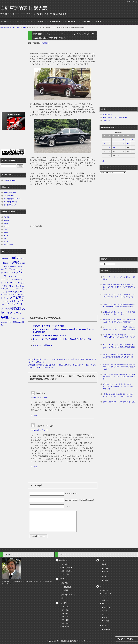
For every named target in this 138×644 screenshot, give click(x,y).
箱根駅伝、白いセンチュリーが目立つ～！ (50, 336)
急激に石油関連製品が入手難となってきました (119, 402)
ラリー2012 (66, 613)
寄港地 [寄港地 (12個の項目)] (7, 317)
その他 (106, 621)
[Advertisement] (63, 206)
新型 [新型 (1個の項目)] (23, 318)
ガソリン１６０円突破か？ (43, 345)
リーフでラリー (67, 568)
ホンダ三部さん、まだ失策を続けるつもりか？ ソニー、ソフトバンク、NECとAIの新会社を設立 (120, 347)
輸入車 (6, 241)
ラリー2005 (66, 627)
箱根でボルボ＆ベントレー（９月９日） (49, 326)
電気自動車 (67, 587)
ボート (42, 22)
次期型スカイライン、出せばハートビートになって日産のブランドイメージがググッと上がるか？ (119, 297)
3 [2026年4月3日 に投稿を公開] (123, 140)
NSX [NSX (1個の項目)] (7, 263)
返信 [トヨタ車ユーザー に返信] (35, 467)
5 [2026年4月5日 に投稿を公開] (133, 140)
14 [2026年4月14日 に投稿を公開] (109, 148)
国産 (103, 604)
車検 (63, 598)
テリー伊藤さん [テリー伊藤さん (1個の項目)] (16, 289)
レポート (105, 600)
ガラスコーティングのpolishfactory (115, 118)
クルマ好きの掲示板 (11, 202)
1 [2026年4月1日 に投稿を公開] (114, 140)
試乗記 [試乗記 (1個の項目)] (20, 322)
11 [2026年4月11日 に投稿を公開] (128, 144)
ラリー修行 (71, 22)
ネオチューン (107, 121)
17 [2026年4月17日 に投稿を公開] (123, 148)
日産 (106, 618)
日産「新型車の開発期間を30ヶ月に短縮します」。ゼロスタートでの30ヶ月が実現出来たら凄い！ (119, 287)
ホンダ (106, 572)
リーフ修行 (65, 564)
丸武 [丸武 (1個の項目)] (7, 309)
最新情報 (45, 43)
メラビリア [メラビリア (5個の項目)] (17, 297)
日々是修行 (56, 22)
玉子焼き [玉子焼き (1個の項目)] (10, 322)
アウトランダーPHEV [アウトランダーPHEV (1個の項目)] (8, 266)
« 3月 (102, 161)
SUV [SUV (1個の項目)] (10, 263)
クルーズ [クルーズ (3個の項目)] (6, 272)
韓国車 (66, 590)
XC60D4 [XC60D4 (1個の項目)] (22, 263)
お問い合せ (87, 22)
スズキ (6, 235)
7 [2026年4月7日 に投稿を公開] (109, 144)
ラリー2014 (66, 607)
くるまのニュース (10, 205)
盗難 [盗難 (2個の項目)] (15, 322)
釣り (103, 597)
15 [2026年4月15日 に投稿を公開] (114, 148)
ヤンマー (107, 608)
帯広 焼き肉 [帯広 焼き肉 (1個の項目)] (17, 318)
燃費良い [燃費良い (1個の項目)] (4, 322)
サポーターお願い (10, 193)
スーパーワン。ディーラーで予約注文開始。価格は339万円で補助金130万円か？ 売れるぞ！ (119, 328)
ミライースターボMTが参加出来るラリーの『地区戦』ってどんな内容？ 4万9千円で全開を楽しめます (119, 367)
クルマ (18, 22)
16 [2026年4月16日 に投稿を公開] (118, 148)
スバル (6, 232)
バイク (30, 22)
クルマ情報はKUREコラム (13, 199)
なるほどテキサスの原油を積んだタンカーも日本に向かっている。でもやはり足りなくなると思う (119, 377)
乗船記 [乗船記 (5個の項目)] (14, 308)
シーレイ (107, 630)
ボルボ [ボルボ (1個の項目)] (15, 294)
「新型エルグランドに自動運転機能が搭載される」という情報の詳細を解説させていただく (119, 306)
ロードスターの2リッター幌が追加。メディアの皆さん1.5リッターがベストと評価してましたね (119, 337)
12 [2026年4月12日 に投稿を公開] (133, 144)
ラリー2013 (66, 610)
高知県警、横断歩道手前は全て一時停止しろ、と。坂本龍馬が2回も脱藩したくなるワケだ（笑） (119, 357)
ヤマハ (106, 611)
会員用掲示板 (107, 115)
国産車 (104, 564)
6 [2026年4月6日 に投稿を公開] (105, 144)
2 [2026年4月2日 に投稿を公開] (119, 140)
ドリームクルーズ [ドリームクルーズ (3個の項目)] (15, 292)
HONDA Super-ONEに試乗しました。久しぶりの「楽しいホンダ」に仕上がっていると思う (119, 395)
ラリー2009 (66, 620)
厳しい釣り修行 (67, 571)
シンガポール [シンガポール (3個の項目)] (8, 283)
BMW (106, 580)
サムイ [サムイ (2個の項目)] (6, 280)
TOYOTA (7, 217)
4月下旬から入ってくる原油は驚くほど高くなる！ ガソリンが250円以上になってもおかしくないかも (119, 387)
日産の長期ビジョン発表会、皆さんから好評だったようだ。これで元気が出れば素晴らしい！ (119, 321)
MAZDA (6, 226)
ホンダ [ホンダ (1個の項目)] (11, 294)
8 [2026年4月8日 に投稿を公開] (114, 144)
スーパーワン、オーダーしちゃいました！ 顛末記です (119, 278)
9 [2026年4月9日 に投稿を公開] (119, 144)
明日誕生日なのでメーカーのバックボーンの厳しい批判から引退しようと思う (119, 313)
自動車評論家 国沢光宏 (24, 8)
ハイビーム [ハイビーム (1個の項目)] (5, 294)
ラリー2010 (66, 623)
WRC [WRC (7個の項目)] (16, 262)
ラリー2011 (66, 617)
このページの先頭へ (127, 639)
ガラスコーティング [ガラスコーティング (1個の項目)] (17, 269)
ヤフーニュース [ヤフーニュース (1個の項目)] (6, 301)
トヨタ (106, 614)
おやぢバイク (66, 574)
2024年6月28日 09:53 (39, 398)
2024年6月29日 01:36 (39, 430)
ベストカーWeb (9, 196)
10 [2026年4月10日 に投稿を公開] (123, 144)
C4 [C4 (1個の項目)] (2, 258)
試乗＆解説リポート (68, 595)
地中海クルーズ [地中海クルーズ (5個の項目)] (11, 313)
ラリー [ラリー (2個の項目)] (14, 301)
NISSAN (7, 220)
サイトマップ (133, 2)
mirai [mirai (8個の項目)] (12, 258)
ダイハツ (7, 238)
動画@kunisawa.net (10, 180)
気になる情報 (8, 245)
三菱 (5, 229)
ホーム (6, 22)
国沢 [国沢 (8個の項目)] (21, 308)
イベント (105, 590)
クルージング (106, 594)
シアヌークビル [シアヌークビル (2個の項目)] (16, 280)
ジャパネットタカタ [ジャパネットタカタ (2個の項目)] (12, 286)
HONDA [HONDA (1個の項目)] (6, 258)
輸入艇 (104, 625)
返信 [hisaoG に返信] (35, 415)
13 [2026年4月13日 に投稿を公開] (105, 148)
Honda (6, 223)
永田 (99, 22)
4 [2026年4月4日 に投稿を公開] (128, 140)
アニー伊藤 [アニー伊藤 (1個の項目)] (18, 266)
